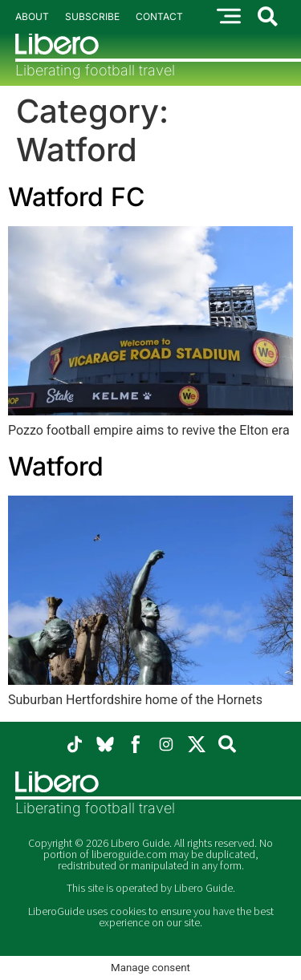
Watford (56, 466)
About (32, 16)
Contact (159, 16)
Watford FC (76, 197)
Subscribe (92, 16)
